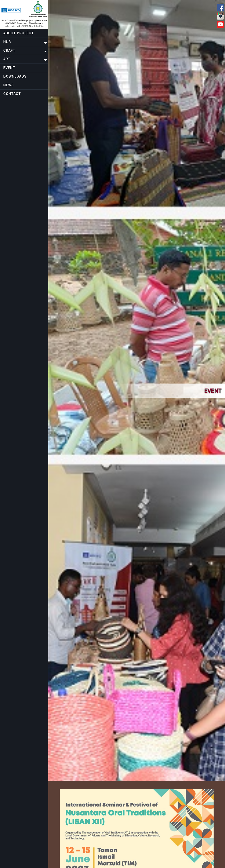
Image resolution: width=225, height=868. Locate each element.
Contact (12, 94)
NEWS (9, 85)
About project (19, 33)
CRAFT (9, 50)
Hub (7, 42)
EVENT (9, 68)
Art (7, 59)
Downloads (15, 76)
